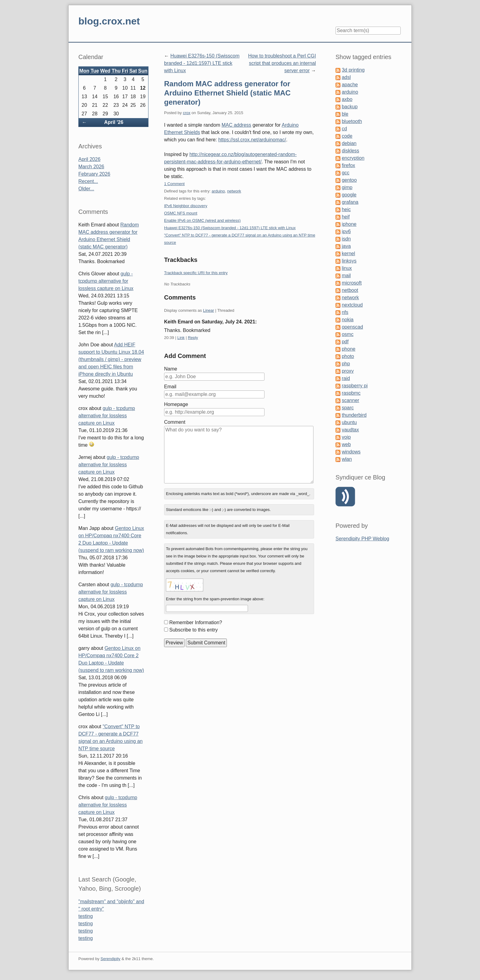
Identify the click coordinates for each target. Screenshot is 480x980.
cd (344, 129)
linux (347, 268)
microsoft (352, 283)
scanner (350, 400)
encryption (353, 158)
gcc (345, 173)
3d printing (353, 70)
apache (350, 85)
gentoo (349, 180)
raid (346, 378)
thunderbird (354, 415)
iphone (349, 224)
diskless (350, 151)
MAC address (236, 125)
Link (181, 338)
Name (171, 369)
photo (348, 356)
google (349, 195)
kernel (348, 253)
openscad (352, 327)
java (346, 246)
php (346, 364)
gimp (347, 187)
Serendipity (110, 959)
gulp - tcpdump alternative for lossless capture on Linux (106, 281)
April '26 (114, 122)
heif (346, 217)
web (346, 444)
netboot (350, 290)
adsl (346, 77)
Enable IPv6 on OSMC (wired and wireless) (202, 220)
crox (187, 113)
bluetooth (352, 121)
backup (350, 107)
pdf (345, 342)
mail (346, 276)
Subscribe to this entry (193, 630)
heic (346, 209)
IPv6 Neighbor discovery (186, 206)
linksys (349, 261)
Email (170, 387)
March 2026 (91, 167)
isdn (346, 239)
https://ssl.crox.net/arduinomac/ (252, 140)
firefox (348, 165)
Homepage (176, 404)
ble (345, 114)
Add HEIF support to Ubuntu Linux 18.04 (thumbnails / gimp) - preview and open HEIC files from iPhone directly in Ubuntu (111, 359)
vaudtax (350, 430)
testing (86, 916)
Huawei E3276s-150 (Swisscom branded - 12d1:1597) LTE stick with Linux (202, 63)
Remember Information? (196, 622)
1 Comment (174, 184)
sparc (348, 408)
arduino (218, 191)
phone (349, 349)
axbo (347, 99)
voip (346, 437)
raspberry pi (354, 386)
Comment (175, 422)
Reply (193, 338)
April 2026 (89, 159)
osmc (347, 334)
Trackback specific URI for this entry (196, 273)
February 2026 (94, 174)
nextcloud (352, 305)
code (347, 136)
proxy (348, 371)
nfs (345, 312)
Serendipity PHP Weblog (362, 539)
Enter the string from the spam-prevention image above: (215, 599)
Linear (208, 310)
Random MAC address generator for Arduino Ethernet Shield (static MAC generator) (227, 93)
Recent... (88, 181)
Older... (86, 189)
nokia (347, 320)
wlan (347, 459)
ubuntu (349, 422)
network (234, 191)
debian (349, 143)
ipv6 (346, 231)
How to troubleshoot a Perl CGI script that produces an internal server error (282, 63)
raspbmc (351, 393)
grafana (350, 202)
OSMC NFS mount (181, 213)
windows (351, 452)
